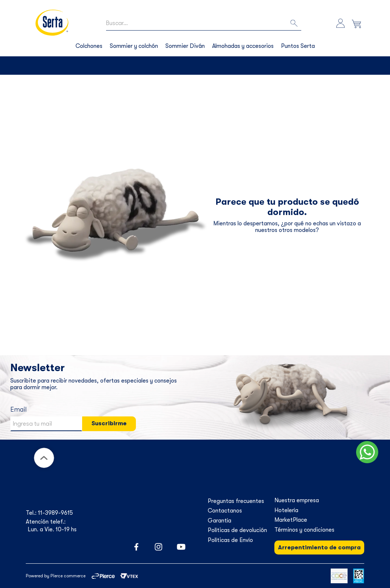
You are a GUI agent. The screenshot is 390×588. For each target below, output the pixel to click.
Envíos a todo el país (201, 66)
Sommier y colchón (134, 46)
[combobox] (203, 24)
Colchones (89, 46)
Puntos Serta (298, 46)
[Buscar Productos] (295, 23)
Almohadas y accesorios (243, 46)
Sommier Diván (185, 46)
